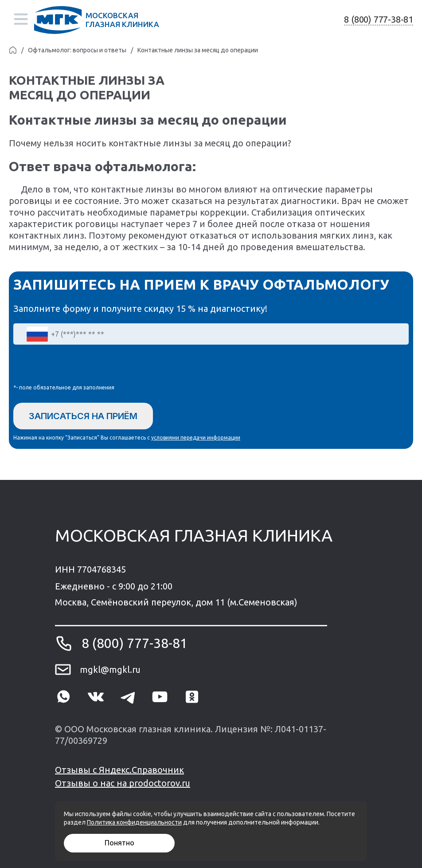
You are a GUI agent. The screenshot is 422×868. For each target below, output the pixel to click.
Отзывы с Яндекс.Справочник (119, 770)
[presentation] (81, 366)
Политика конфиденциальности (134, 822)
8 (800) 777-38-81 (379, 19)
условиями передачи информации (196, 438)
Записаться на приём (83, 416)
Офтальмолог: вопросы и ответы (77, 50)
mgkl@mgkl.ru (110, 670)
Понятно (119, 843)
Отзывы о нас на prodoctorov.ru (123, 783)
